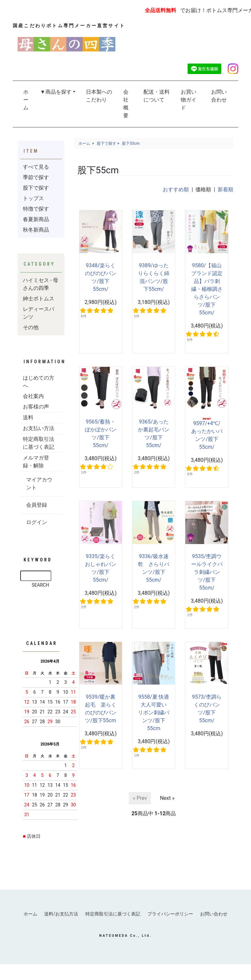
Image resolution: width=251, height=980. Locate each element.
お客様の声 (36, 407)
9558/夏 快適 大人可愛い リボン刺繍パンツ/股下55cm (154, 713)
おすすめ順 (176, 189)
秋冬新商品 (36, 230)
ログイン (37, 522)
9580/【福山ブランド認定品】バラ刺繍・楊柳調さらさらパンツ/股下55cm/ (207, 289)
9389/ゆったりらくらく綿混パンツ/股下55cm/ (154, 277)
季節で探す (36, 177)
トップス (33, 198)
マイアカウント (39, 484)
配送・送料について (157, 96)
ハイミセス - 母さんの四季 (41, 284)
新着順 (226, 189)
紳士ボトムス (39, 299)
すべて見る (36, 167)
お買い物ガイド (189, 100)
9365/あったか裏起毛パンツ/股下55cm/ (154, 433)
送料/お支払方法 (60, 914)
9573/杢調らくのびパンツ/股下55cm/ (207, 709)
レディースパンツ (39, 313)
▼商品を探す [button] (56, 92)
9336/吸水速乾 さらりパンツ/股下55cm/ (154, 568)
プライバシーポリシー (172, 914)
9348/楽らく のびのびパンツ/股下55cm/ (103, 277)
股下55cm (131, 143)
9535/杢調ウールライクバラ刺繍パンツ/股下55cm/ (207, 572)
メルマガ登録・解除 (36, 462)
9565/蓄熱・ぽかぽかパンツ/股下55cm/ (101, 433)
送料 (28, 417)
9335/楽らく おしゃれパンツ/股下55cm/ (103, 568)
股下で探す (107, 143)
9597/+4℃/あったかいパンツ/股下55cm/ (207, 434)
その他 (31, 327)
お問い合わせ (219, 96)
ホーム (26, 100)
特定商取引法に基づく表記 (39, 443)
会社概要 (126, 104)
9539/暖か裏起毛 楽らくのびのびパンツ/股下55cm (101, 709)
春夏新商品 (36, 219)
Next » (167, 798)
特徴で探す (36, 209)
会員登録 (37, 505)
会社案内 (33, 396)
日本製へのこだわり (99, 96)
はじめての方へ (39, 382)
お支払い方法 (39, 428)
